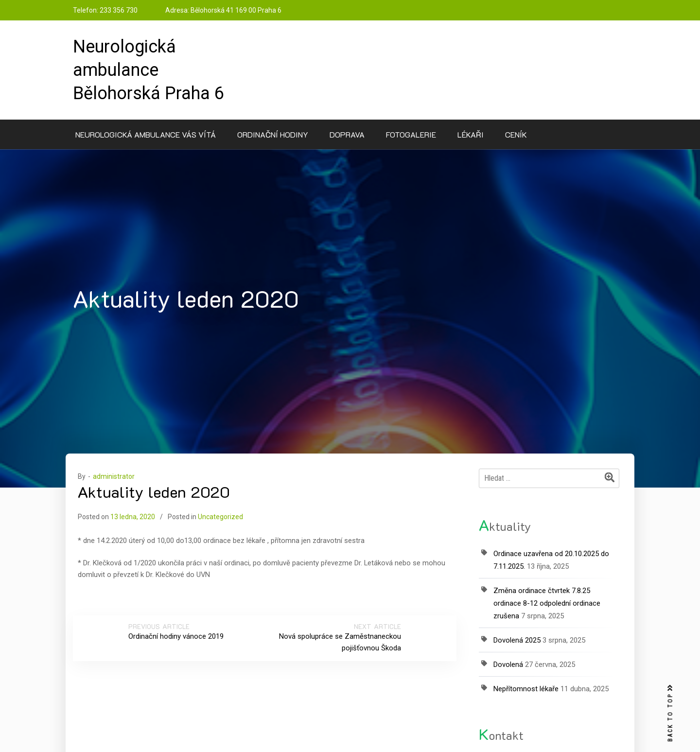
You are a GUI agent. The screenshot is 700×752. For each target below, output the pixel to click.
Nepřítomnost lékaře (526, 689)
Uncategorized (220, 517)
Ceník (516, 134)
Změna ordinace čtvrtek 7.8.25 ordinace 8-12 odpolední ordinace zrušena (547, 603)
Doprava (347, 134)
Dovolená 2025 (517, 640)
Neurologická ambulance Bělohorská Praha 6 (149, 70)
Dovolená (508, 665)
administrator (114, 476)
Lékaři (471, 134)
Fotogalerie (411, 134)
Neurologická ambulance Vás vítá (146, 134)
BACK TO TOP (670, 713)
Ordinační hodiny (273, 134)
